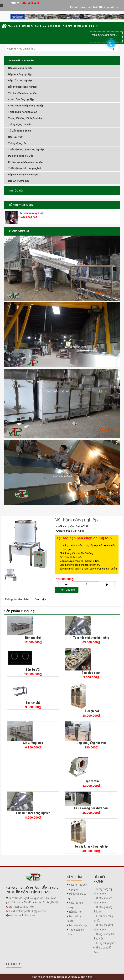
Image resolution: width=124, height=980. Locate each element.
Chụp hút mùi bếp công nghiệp (26, 106)
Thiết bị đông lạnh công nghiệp (26, 149)
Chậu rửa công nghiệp (21, 99)
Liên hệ (93, 26)
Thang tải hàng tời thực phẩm (25, 118)
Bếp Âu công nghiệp (20, 74)
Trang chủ (14, 26)
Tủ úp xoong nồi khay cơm (91, 808)
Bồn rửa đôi (33, 638)
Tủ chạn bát (91, 711)
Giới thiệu (28, 26)
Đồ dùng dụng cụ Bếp (21, 156)
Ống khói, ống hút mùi (91, 743)
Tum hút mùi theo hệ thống (91, 638)
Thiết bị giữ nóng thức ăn (23, 112)
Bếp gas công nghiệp (20, 68)
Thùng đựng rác (17, 143)
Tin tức (68, 26)
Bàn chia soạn (91, 673)
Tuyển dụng (81, 26)
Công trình (55, 26)
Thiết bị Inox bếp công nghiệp (25, 168)
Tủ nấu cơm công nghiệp (22, 93)
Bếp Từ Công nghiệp (20, 80)
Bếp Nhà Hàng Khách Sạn (23, 175)
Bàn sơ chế (33, 702)
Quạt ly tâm (91, 781)
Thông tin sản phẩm (17, 599)
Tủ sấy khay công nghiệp (91, 846)
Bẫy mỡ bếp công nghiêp (22, 87)
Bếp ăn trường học (19, 181)
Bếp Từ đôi (33, 669)
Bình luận (40, 599)
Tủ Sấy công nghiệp (20, 131)
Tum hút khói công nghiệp (33, 813)
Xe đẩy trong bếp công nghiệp (25, 162)
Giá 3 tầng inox (33, 743)
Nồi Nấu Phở (15, 137)
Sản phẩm (41, 26)
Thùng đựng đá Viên (20, 124)
